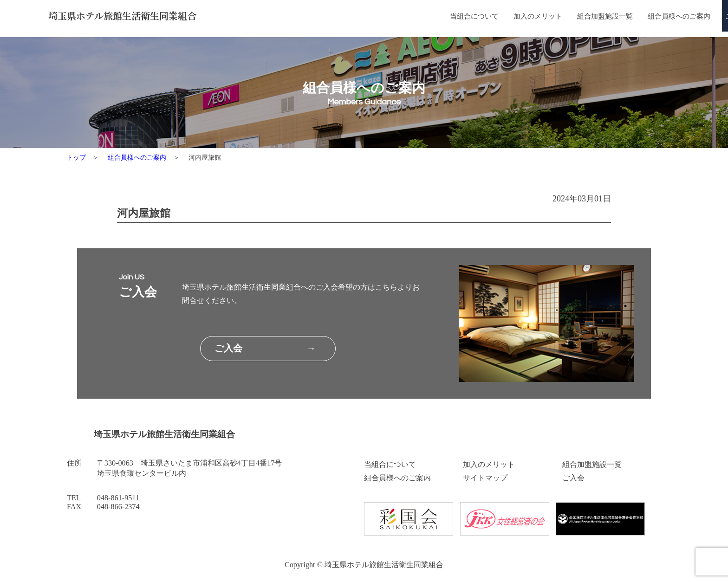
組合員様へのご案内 (584, 17)
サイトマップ (485, 478)
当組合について (365, 17)
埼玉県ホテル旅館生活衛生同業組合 (131, 16)
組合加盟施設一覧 (505, 17)
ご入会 (573, 478)
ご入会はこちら (659, 17)
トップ (76, 157)
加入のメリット (433, 17)
